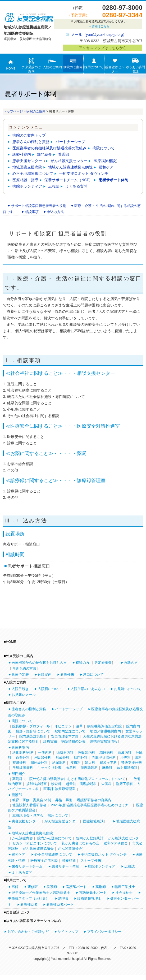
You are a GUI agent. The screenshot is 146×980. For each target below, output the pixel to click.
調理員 (63, 898)
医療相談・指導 (25, 180)
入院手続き (20, 689)
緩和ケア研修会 (116, 843)
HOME (11, 64)
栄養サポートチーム (27, 866)
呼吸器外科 (42, 758)
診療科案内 (22, 154)
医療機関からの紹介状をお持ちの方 (39, 663)
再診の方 (131, 663)
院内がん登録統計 (90, 838)
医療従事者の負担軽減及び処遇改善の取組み (49, 148)
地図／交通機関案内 (105, 731)
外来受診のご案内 (31, 65)
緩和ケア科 (108, 763)
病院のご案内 (73, 63)
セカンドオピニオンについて (35, 843)
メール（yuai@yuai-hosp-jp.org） (99, 34)
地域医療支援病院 (27, 167)
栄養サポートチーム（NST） (69, 180)
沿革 (79, 726)
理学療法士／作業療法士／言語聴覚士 (41, 893)
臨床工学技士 (125, 887)
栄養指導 (69, 860)
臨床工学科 (124, 784)
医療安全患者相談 (44, 860)
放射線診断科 (127, 768)
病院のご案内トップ (29, 135)
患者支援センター (27, 161)
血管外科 (23, 758)
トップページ (13, 111)
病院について (104, 148)
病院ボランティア (27, 186)
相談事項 (32, 212)
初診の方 (83, 663)
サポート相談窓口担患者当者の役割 (39, 206)
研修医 (33, 887)
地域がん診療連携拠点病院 (70, 167)
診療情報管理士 (89, 898)
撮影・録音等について (33, 731)
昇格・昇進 (64, 800)
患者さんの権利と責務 (31, 142)
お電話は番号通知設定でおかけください (98, 24)
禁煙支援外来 (131, 763)
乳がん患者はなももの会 (80, 843)
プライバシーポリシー (104, 932)
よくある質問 (76, 186)
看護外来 (67, 675)
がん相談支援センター (69, 161)
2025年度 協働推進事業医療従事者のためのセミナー (92, 805)
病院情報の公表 (73, 741)
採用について (94, 63)
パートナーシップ (70, 142)
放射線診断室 (36, 784)
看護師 (52, 887)
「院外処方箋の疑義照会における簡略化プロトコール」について (76, 779)
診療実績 (50, 741)
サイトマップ (68, 932)
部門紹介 (44, 154)
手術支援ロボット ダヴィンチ (84, 174)
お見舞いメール (24, 695)
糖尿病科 (106, 753)
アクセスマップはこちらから (103, 48)
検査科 (56, 784)
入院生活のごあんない (88, 689)
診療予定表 (20, 675)
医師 (15, 887)
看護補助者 (29, 905)
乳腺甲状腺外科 (104, 758)
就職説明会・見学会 (28, 815)
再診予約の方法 (24, 668)
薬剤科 (17, 779)
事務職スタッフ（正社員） (29, 898)
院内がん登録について (54, 838)
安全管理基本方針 (65, 736)
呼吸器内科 (87, 753)
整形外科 (19, 763)
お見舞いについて (128, 689)
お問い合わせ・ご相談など (28, 932)
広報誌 (54, 186)
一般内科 (45, 753)
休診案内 (45, 675)
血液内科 (125, 753)
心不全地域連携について (33, 174)
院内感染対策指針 (33, 736)
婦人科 (90, 763)
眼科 (138, 758)
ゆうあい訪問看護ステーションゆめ (135, 70)
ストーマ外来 (91, 860)
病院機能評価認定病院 (104, 726)
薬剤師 (101, 887)
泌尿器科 (59, 763)
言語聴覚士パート (93, 893)
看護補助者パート (60, 905)
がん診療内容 (22, 838)
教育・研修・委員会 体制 (32, 800)
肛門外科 (81, 758)
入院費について (50, 689)
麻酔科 (107, 768)
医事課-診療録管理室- (60, 789)
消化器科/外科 (23, 753)
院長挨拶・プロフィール (31, 726)
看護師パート (76, 887)
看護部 (63, 154)
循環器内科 (65, 753)
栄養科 (106, 784)
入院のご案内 (52, 63)
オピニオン (63, 726)
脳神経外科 (39, 763)
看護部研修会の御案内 (94, 800)
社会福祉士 (124, 893)
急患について (93, 675)
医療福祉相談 (105, 161)
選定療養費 (103, 663)
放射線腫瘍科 (23, 768)
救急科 (71, 768)
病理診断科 (89, 768)
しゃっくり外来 (49, 768)
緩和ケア (106, 167)
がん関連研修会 (70, 849)
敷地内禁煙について (70, 731)
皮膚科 (76, 763)
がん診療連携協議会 (38, 849)
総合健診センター (115, 65)
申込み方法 (55, 212)
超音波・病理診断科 (81, 784)
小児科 (126, 758)
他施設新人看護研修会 (29, 805)
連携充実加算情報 (104, 741)
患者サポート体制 (113, 180)
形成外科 (62, 758)
